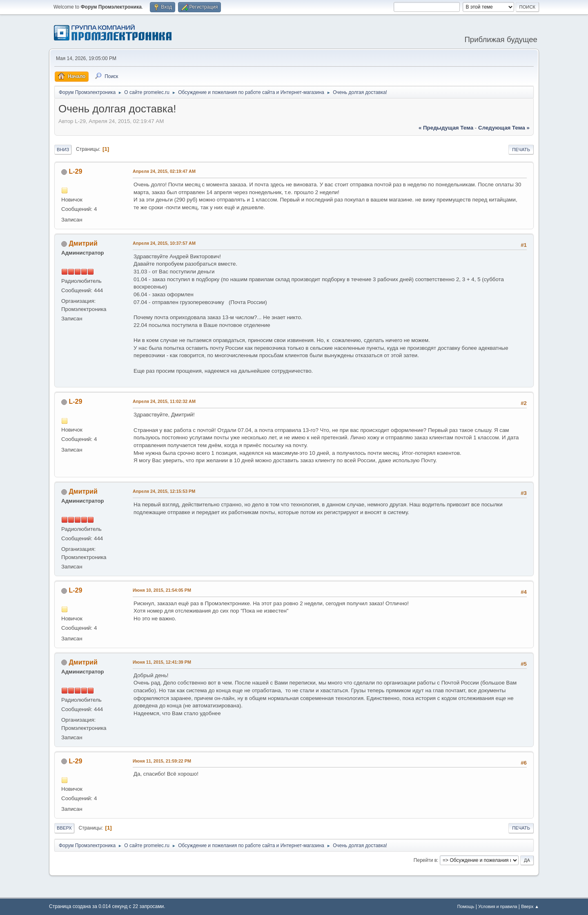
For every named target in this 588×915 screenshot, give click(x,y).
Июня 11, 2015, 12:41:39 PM (162, 662)
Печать (521, 150)
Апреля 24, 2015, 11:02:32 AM (164, 401)
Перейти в (425, 860)
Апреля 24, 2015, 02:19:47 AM (164, 171)
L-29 (75, 171)
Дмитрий (83, 243)
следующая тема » (504, 128)
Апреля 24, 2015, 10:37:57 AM (164, 243)
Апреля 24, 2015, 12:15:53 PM (164, 491)
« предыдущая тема (446, 128)
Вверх (64, 828)
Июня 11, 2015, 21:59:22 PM (162, 761)
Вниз (63, 150)
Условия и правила (498, 906)
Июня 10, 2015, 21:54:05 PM (162, 590)
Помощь (466, 906)
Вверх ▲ (530, 906)
